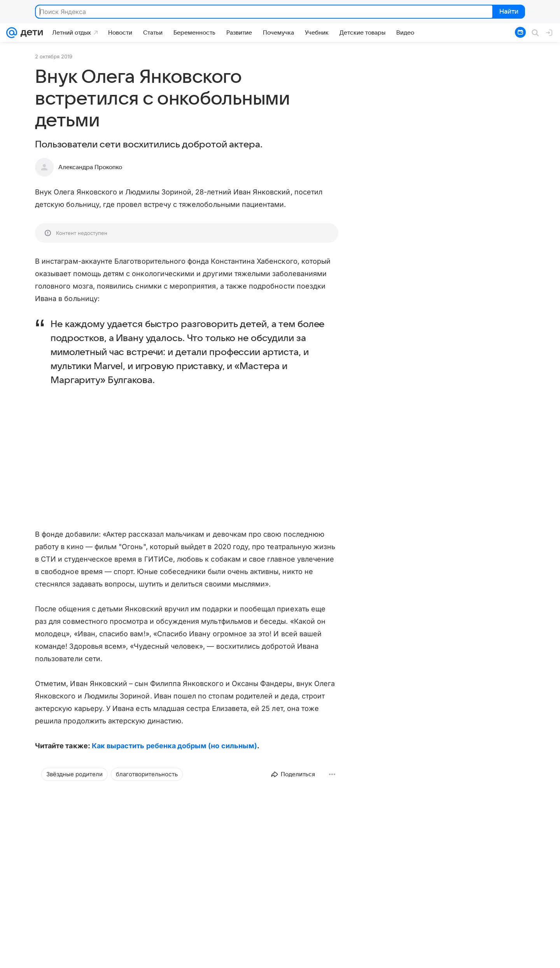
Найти (508, 12)
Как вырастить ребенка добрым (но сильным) (174, 746)
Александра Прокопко (90, 167)
